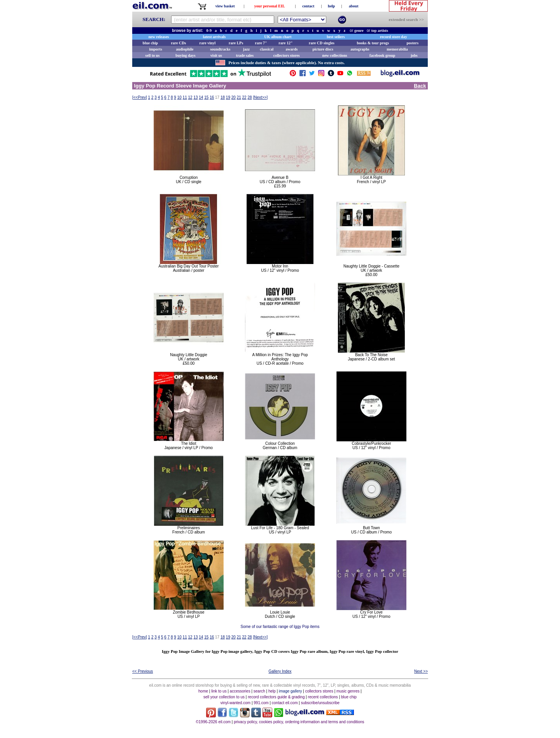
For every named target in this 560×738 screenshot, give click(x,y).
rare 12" (285, 43)
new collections (335, 55)
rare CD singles (322, 43)
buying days (185, 55)
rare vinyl (208, 43)
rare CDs (178, 43)
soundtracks (220, 49)
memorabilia (397, 49)
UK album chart (278, 37)
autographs (360, 49)
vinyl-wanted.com (235, 703)
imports (155, 49)
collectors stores (287, 55)
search (259, 691)
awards (291, 49)
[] (140, 97)
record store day (394, 37)
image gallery (290, 691)
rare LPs (236, 43)
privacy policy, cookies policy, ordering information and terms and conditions (299, 722)
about (353, 6)
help (331, 6)
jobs (414, 55)
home (203, 691)
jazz (246, 49)
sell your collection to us (224, 697)
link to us (219, 691)
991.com (261, 703)
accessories (240, 691)
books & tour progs (373, 43)
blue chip (150, 43)
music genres (348, 691)
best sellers (336, 37)
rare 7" (261, 43)
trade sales (245, 55)
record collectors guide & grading (276, 697)
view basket (225, 6)
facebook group (382, 55)
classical (267, 49)
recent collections (323, 697)
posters (412, 43)
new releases (159, 37)
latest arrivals (214, 37)
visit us (216, 55)
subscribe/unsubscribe (320, 703)
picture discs (323, 49)
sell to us (153, 55)
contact (308, 6)
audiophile (185, 49)
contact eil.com (285, 703)
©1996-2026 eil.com (213, 722)
